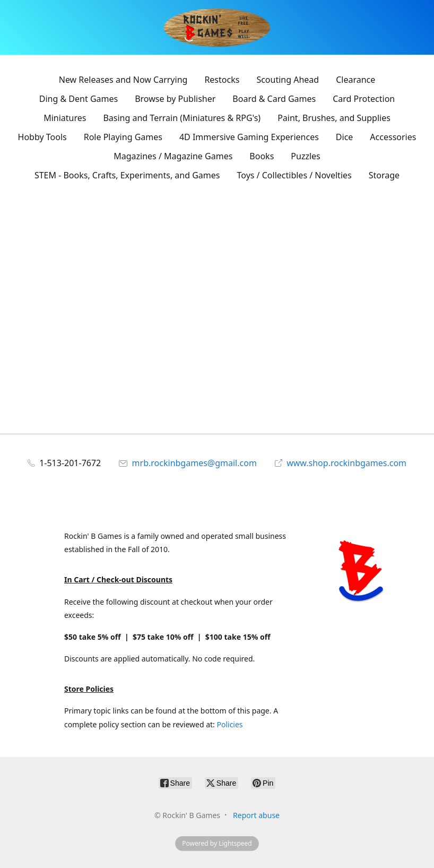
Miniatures (65, 118)
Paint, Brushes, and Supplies (334, 118)
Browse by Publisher (175, 99)
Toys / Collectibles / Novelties (294, 175)
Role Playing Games (123, 137)
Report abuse (256, 815)
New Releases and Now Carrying (123, 80)
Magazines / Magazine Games (173, 156)
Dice (345, 137)
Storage (384, 175)
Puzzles (305, 156)
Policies (229, 724)
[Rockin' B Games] (217, 27)
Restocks (222, 80)
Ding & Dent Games (79, 99)
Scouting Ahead (288, 80)
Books (262, 156)
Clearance (355, 80)
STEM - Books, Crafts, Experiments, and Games (127, 175)
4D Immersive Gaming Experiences (249, 137)
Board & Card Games (274, 99)
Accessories (393, 137)
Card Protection (364, 99)
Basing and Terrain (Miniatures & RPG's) (182, 118)
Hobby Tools (42, 137)
